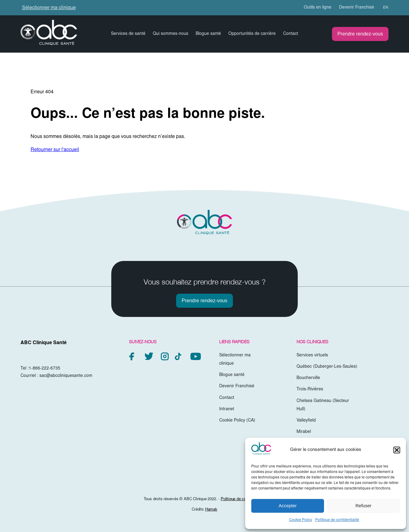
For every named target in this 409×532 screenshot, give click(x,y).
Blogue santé (208, 34)
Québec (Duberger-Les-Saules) (327, 367)
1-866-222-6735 (44, 369)
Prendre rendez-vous (360, 34)
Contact (291, 34)
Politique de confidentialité (337, 520)
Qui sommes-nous (171, 34)
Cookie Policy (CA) (237, 421)
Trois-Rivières (310, 389)
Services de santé (128, 34)
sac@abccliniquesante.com (66, 376)
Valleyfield (306, 421)
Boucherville (308, 378)
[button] (397, 450)
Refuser (364, 506)
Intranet (227, 409)
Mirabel (304, 432)
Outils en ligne (318, 8)
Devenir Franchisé (357, 8)
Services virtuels (312, 355)
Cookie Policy (301, 520)
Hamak (211, 510)
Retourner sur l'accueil (55, 150)
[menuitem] (383, 8)
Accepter (287, 506)
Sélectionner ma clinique (49, 8)
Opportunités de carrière (252, 34)
